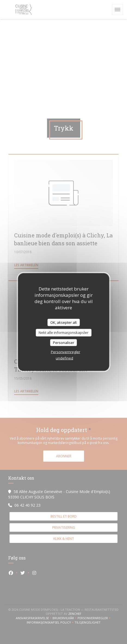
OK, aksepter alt (63, 322)
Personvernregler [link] (66, 352)
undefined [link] (64, 358)
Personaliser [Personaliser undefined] (64, 342)
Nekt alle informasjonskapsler (63, 332)
